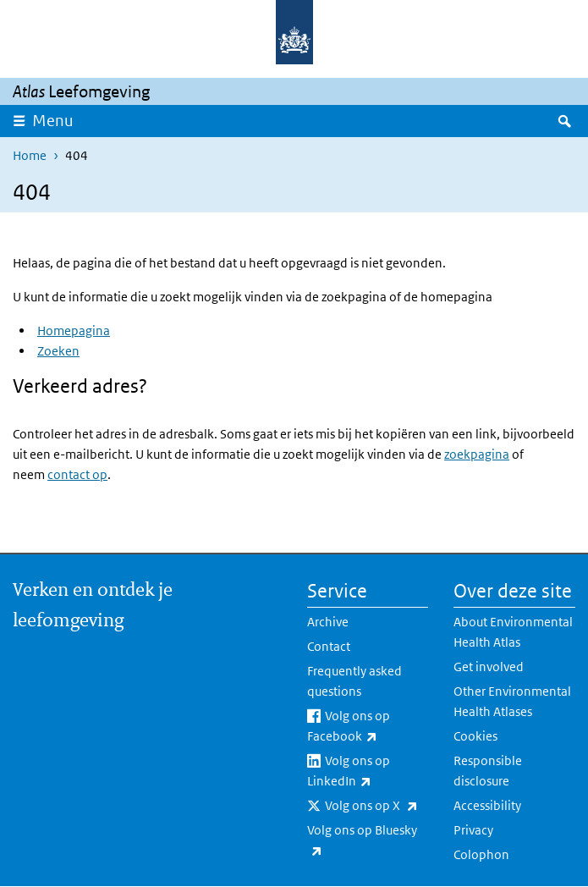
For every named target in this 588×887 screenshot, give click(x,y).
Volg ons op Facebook (368, 727)
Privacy (473, 830)
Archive (328, 622)
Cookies (475, 736)
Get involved (489, 667)
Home (30, 155)
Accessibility (487, 805)
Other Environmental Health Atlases (512, 701)
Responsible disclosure (488, 771)
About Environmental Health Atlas (513, 632)
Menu (53, 121)
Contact (329, 646)
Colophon (481, 854)
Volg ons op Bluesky (362, 841)
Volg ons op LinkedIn (368, 772)
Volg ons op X (377, 806)
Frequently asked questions (354, 681)
